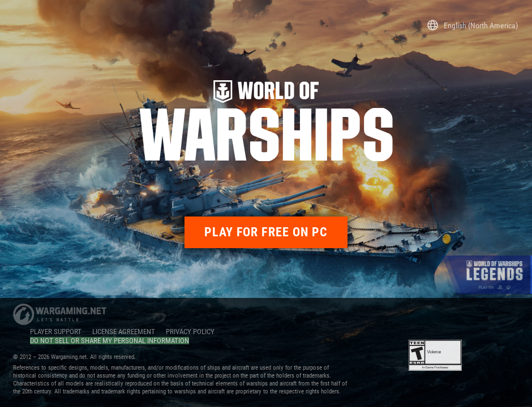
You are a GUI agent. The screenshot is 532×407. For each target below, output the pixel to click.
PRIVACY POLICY (190, 332)
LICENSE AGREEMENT (124, 332)
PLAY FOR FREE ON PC (266, 232)
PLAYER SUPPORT (56, 332)
